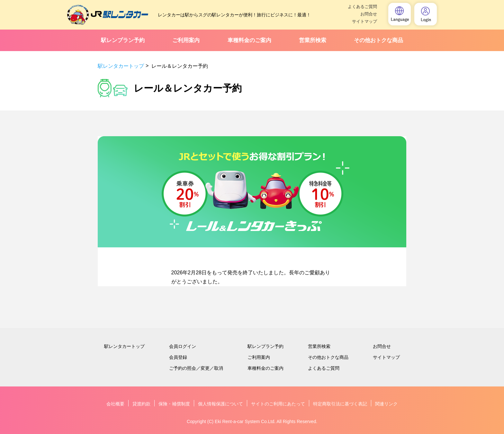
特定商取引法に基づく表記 (340, 404)
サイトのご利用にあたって (278, 404)
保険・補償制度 (174, 404)
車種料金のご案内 (249, 40)
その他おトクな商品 (378, 40)
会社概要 (115, 404)
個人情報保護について (221, 404)
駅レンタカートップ (121, 66)
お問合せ (369, 14)
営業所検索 (313, 40)
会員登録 (178, 357)
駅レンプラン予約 (123, 40)
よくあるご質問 (362, 7)
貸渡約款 (141, 404)
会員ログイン (183, 346)
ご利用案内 (186, 40)
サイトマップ (364, 21)
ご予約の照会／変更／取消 (196, 368)
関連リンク (386, 404)
